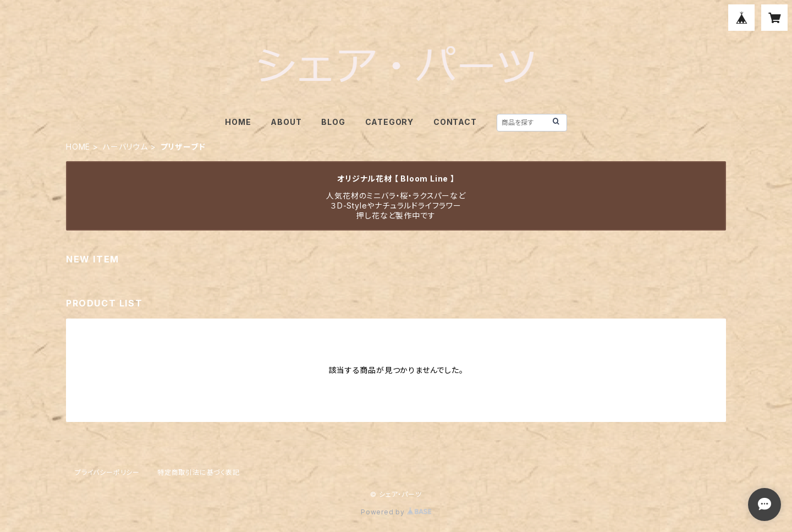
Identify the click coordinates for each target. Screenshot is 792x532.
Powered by (396, 512)
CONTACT (455, 122)
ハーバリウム (125, 147)
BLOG (333, 122)
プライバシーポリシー (107, 472)
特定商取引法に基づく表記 (199, 472)
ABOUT (286, 122)
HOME (238, 122)
